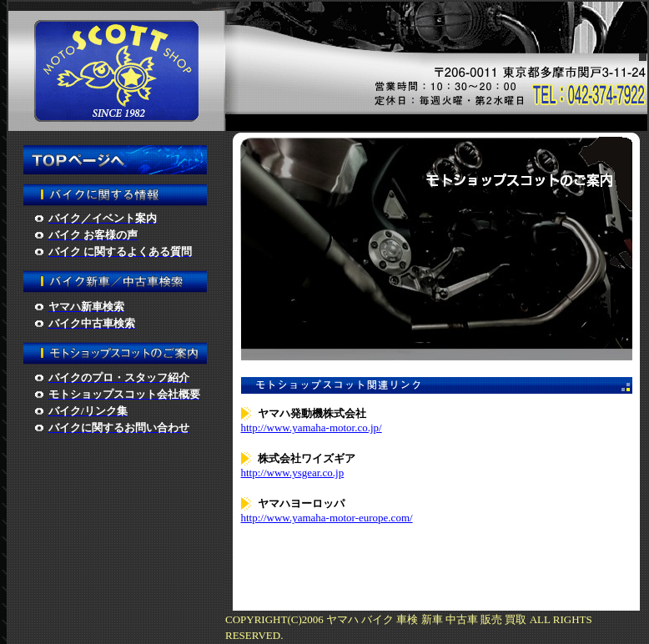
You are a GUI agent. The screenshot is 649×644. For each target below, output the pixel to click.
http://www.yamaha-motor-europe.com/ (327, 518)
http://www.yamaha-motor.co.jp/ (312, 428)
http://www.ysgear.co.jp (293, 473)
